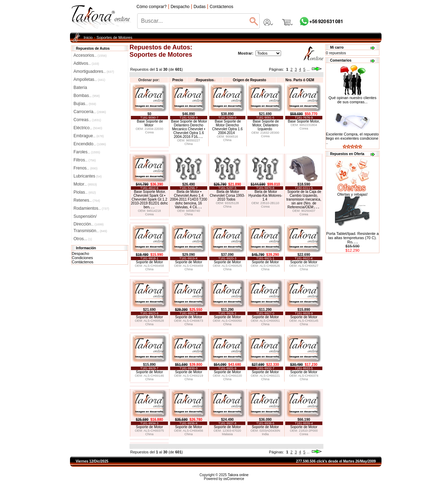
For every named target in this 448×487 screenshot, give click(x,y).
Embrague (89, 136)
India (265, 434)
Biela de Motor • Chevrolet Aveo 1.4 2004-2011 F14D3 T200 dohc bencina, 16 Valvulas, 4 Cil (189, 199)
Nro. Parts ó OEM (300, 80)
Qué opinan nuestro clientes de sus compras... (353, 98)
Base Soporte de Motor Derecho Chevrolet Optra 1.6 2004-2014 (227, 127)
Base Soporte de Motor (150, 123)
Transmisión (90, 231)
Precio (178, 80)
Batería (80, 88)
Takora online (238, 475)
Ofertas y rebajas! (353, 194)
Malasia (227, 434)
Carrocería (90, 112)
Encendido (90, 144)
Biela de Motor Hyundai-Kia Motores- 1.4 (265, 196)
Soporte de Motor (149, 262)
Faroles (87, 152)
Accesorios (90, 55)
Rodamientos (91, 208)
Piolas (85, 192)
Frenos (85, 168)
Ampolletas (89, 79)
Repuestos (205, 80)
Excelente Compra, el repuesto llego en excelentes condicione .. (352, 138)
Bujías (85, 104)
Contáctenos (83, 262)
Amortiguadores (94, 71)
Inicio (88, 37)
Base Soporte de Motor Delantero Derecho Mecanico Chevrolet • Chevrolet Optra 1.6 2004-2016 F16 (189, 129)
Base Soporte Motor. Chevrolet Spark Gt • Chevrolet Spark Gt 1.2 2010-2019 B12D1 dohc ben (149, 199)
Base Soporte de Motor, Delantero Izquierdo (266, 125)
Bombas (87, 96)
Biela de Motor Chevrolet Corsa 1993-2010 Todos (227, 196)
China (189, 144)
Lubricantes (88, 176)
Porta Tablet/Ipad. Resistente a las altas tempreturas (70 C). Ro (352, 238)
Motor (85, 184)
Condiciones (82, 258)
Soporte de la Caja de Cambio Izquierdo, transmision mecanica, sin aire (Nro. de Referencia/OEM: (304, 199)
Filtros (85, 160)
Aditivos (86, 63)
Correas (87, 120)
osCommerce (234, 479)
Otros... (83, 239)
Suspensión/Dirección (89, 217)
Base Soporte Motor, (304, 121)
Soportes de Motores (114, 37)
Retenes (87, 200)
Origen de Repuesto (249, 80)
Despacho (80, 253)
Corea (150, 132)
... (308, 69)
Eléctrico (88, 128)
